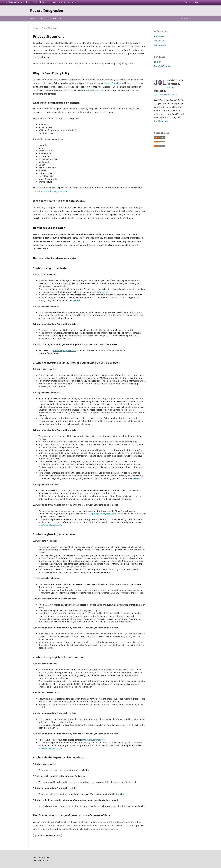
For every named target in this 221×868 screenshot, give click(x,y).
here (125, 794)
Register (187, 2)
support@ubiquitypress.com (102, 514)
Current (32, 18)
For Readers (159, 36)
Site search (73, 2)
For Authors (159, 41)
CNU (157, 94)
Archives (45, 18)
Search (186, 18)
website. (137, 478)
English (158, 62)
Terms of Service (112, 83)
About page (163, 121)
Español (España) (162, 66)
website (104, 292)
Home (54, 2)
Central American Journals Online (25, 2)
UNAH (163, 94)
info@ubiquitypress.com (55, 191)
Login (196, 2)
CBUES (174, 94)
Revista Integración (47, 11)
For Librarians (160, 45)
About (62, 2)
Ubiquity (170, 87)
